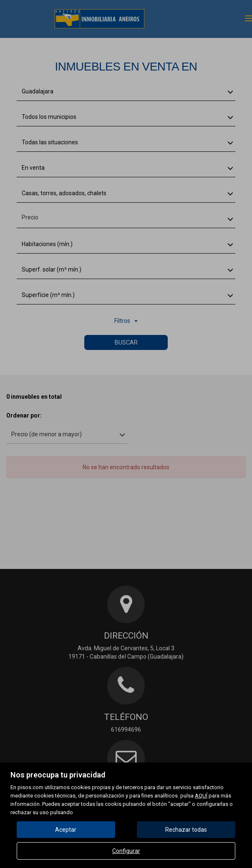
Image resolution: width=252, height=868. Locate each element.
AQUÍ (201, 796)
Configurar (126, 851)
